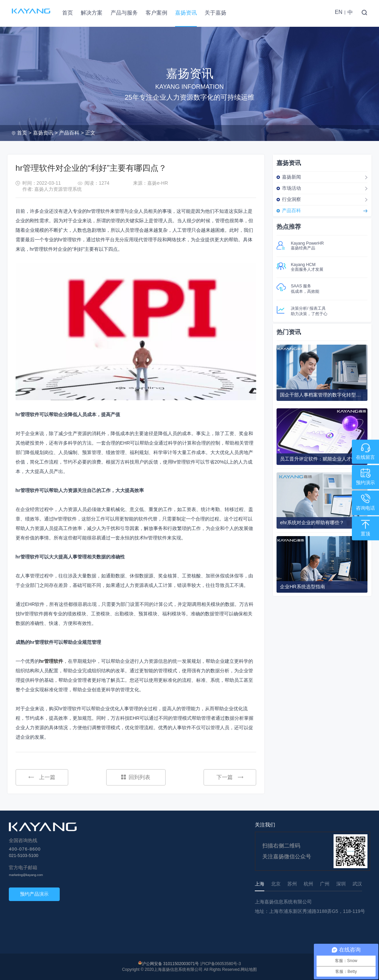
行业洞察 (291, 199)
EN (339, 12)
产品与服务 (124, 13)
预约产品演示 (34, 894)
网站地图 (249, 969)
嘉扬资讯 (186, 13)
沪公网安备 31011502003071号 (170, 964)
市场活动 (291, 188)
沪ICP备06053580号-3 (221, 964)
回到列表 (136, 777)
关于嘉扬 (215, 13)
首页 (68, 13)
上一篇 (42, 777)
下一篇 (230, 777)
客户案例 (156, 13)
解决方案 (92, 13)
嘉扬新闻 (291, 177)
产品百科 (69, 133)
